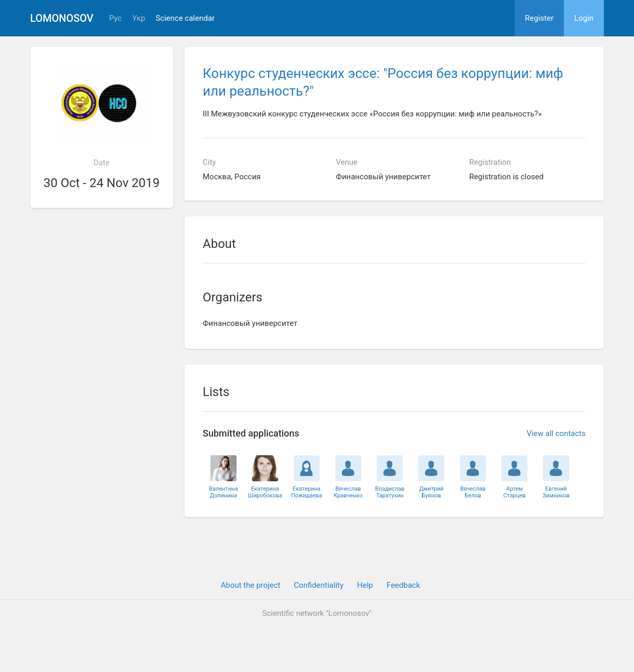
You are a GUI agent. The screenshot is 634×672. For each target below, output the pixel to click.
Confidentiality (319, 585)
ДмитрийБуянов (432, 492)
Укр (138, 18)
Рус (115, 18)
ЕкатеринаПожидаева (307, 492)
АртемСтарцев (514, 492)
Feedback (404, 585)
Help (365, 585)
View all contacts (556, 433)
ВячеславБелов (473, 492)
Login (584, 18)
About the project (251, 585)
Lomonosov (62, 18)
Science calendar (185, 18)
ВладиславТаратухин (390, 492)
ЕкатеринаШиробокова (265, 492)
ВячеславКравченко (348, 492)
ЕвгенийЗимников (556, 492)
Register (539, 18)
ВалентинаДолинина (223, 492)
